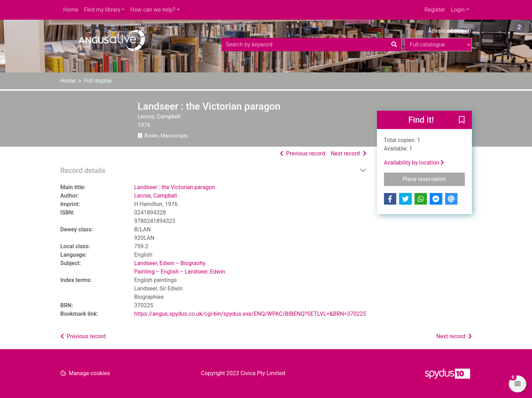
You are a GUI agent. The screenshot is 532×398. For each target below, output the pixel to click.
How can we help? (153, 10)
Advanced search (449, 31)
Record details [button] (83, 171)
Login (458, 10)
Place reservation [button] (434, 179)
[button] (462, 120)
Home (71, 10)
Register (435, 10)
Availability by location (414, 163)
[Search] (394, 45)
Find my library (102, 10)
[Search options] (438, 45)
